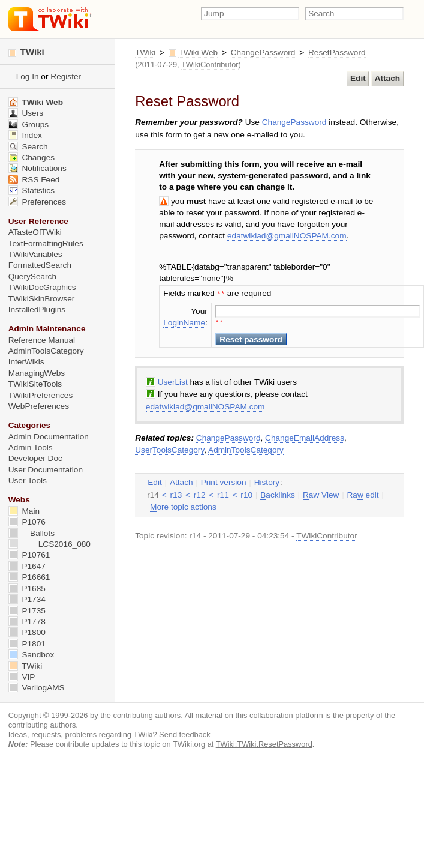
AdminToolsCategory (246, 449)
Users (26, 113)
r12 (200, 494)
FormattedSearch (40, 265)
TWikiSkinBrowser (42, 299)
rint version (224, 481)
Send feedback (185, 734)
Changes (31, 158)
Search (28, 147)
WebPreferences (39, 406)
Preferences (37, 202)
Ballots (31, 533)
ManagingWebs (37, 373)
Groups (29, 125)
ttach (387, 79)
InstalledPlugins (37, 309)
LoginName (184, 321)
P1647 (27, 566)
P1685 (27, 589)
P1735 (27, 611)
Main (24, 511)
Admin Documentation (49, 437)
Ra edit (363, 494)
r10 (246, 494)
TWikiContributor (210, 65)
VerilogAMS (37, 688)
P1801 (27, 644)
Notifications (37, 168)
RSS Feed (34, 180)
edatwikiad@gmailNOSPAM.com (287, 236)
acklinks (278, 494)
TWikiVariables (35, 254)
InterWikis (26, 362)
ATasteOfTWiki (35, 232)
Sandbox (31, 655)
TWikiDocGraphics (42, 287)
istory (267, 481)
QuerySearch (32, 276)
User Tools (28, 481)
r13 (176, 494)
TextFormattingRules (46, 243)
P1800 (27, 632)
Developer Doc (35, 458)
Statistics (31, 191)
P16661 (29, 577)
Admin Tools (31, 448)
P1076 (27, 522)
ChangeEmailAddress (305, 437)
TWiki (145, 53)
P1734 (27, 599)
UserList (173, 381)
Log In (28, 77)
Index (25, 135)
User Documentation (46, 470)
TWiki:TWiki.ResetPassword (264, 744)
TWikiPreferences (41, 395)
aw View (321, 494)
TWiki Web (198, 53)
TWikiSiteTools (35, 384)
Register (66, 77)
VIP (22, 677)
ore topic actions (183, 506)
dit (358, 79)
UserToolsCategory (169, 449)
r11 (223, 494)
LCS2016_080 (49, 544)
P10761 (29, 555)
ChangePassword (263, 53)
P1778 (27, 622)
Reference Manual (42, 340)
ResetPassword (337, 53)
